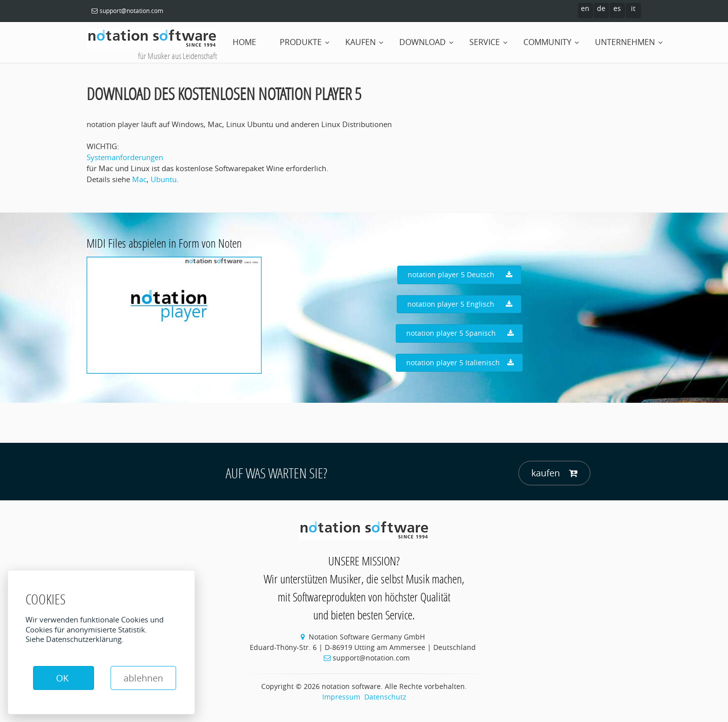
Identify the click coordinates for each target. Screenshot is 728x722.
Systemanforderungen (125, 157)
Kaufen (360, 42)
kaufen (554, 473)
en (585, 8)
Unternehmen (625, 42)
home (244, 42)
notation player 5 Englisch (460, 304)
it (633, 8)
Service (485, 42)
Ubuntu (164, 179)
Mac (139, 179)
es (617, 8)
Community (547, 42)
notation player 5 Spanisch (460, 333)
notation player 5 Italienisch (460, 363)
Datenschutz (385, 697)
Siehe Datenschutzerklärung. (75, 639)
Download (423, 42)
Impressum (341, 697)
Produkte (301, 42)
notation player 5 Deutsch (460, 275)
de (601, 8)
